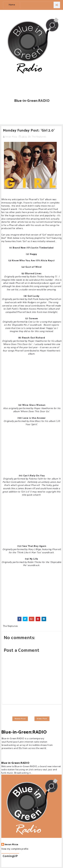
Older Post (42, 719)
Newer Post (20, 719)
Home (12, 5)
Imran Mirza (11, 845)
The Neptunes (39, 137)
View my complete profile (15, 849)
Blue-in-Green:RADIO (24, 732)
